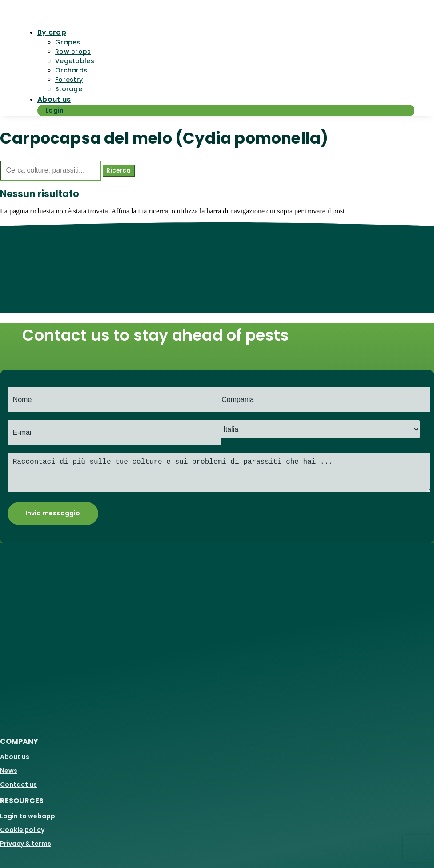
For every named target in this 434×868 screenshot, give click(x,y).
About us (54, 99)
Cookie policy (22, 830)
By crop (52, 32)
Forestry (69, 80)
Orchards (71, 70)
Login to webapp (28, 816)
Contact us (18, 784)
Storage (69, 89)
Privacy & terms (26, 844)
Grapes (68, 42)
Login (55, 110)
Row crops (73, 52)
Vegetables (75, 61)
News (9, 771)
